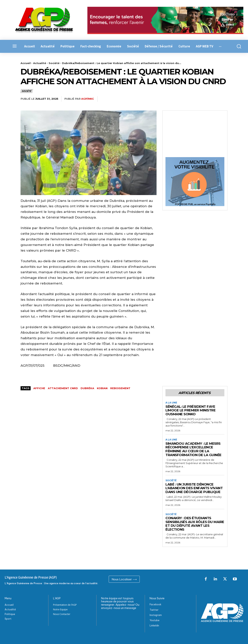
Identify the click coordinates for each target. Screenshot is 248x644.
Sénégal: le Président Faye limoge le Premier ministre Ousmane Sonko (190, 410)
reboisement (120, 388)
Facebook (155, 604)
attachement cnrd (63, 388)
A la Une (171, 403)
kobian (102, 388)
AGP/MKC (88, 99)
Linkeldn (154, 626)
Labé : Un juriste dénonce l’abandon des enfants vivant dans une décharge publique (194, 488)
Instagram (156, 615)
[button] (238, 46)
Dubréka (87, 388)
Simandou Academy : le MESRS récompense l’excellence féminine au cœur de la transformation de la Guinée (193, 449)
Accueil (26, 63)
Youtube (155, 620)
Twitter (154, 610)
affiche (39, 388)
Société (54, 63)
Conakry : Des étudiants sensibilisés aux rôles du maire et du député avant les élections (195, 524)
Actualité (40, 63)
